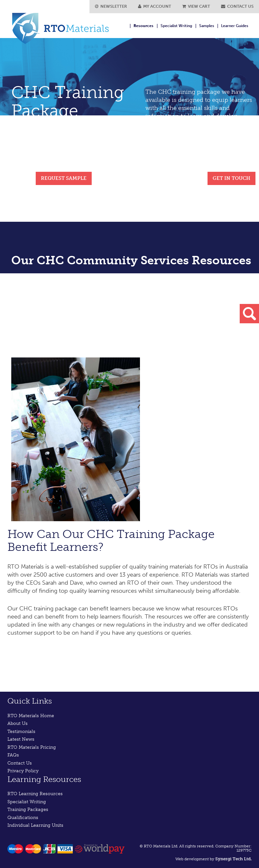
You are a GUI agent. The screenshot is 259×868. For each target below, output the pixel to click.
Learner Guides (235, 26)
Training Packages (28, 809)
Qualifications (23, 818)
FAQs (13, 755)
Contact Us (20, 763)
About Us (18, 723)
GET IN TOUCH (231, 178)
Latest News (21, 739)
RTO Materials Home (31, 716)
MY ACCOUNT (155, 6)
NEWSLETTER (111, 6)
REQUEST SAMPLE (64, 178)
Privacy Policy (23, 771)
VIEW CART (196, 6)
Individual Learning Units (35, 825)
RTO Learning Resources (35, 794)
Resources (143, 26)
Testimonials (21, 731)
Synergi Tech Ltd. (233, 859)
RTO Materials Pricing (32, 747)
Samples (207, 26)
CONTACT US (237, 6)
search (249, 314)
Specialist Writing (176, 26)
